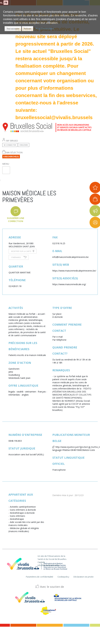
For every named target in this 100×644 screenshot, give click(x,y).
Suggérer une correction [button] (16, 220)
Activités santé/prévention (23, 507)
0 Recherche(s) (11, 157)
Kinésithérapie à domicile (22, 513)
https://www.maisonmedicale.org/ (69, 284)
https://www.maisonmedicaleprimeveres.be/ (74, 271)
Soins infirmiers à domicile (23, 510)
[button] (13, 29)
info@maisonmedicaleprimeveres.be (70, 257)
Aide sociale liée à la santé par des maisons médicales (26, 524)
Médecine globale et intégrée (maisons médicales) (24, 530)
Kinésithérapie (17, 519)
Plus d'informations (45, 29)
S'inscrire (24, 145)
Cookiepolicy (63, 577)
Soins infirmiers (17, 516)
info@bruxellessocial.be (49, 565)
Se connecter (10, 145)
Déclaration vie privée (84, 577)
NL (1, 3)
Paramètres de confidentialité (40, 577)
